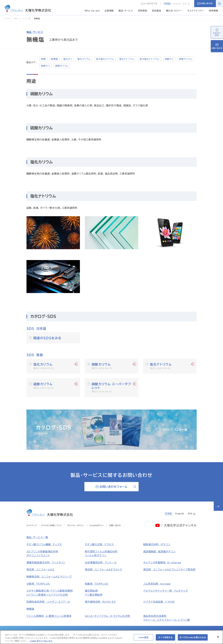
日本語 (167, 4)
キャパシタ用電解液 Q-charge (162, 563)
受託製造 (156, 11)
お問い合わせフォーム (116, 487)
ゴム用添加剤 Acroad (157, 584)
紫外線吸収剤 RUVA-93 (100, 602)
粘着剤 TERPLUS (97, 584)
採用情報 (213, 11)
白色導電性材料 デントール (101, 563)
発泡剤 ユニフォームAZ (40, 570)
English (177, 4)
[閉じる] (218, 638)
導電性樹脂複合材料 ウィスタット (46, 563)
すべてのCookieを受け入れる (193, 639)
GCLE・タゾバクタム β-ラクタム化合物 (108, 616)
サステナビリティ (196, 11)
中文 (186, 4)
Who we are (92, 11)
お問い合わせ (205, 3)
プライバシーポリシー (76, 525)
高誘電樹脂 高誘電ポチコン (159, 552)
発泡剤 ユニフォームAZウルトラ (104, 570)
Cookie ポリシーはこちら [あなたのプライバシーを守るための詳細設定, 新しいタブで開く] (41, 642)
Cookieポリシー (97, 525)
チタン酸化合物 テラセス (99, 544)
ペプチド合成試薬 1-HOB (159, 602)
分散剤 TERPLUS (38, 584)
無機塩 (30, 609)
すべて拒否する (165, 639)
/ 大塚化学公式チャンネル (179, 525)
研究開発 (143, 11)
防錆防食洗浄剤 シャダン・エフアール (48, 602)
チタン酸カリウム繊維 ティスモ (44, 544)
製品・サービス (126, 11)
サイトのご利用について (52, 525)
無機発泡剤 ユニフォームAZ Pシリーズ (49, 577)
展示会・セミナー (174, 11)
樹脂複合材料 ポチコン (157, 544)
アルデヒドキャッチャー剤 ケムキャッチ (166, 591)
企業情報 (109, 11)
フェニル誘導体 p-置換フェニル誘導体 (49, 616)
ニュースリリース (149, 4)
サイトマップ (32, 525)
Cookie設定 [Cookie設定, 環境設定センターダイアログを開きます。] (143, 639)
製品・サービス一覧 (37, 537)
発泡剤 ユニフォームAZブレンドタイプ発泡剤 (169, 570)
